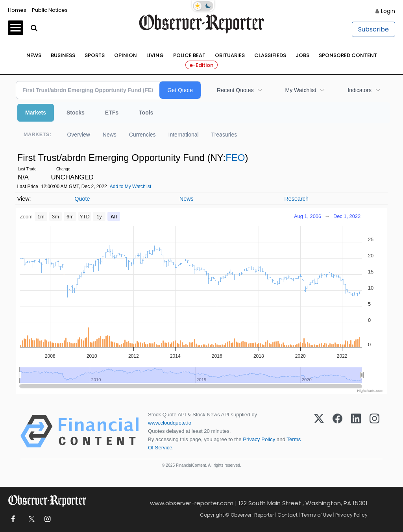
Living (155, 55)
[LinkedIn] (356, 431)
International (184, 135)
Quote (82, 199)
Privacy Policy (259, 439)
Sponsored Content (348, 55)
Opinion (126, 55)
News (34, 55)
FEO (235, 158)
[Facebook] (337, 431)
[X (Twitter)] (319, 431)
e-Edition (201, 65)
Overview (78, 135)
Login (388, 11)
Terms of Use (316, 515)
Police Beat (189, 55)
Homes (17, 10)
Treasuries (224, 135)
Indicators (360, 90)
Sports (95, 55)
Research (296, 199)
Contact (287, 515)
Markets (36, 113)
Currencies (142, 135)
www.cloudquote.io (170, 423)
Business (63, 55)
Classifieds (270, 55)
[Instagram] (374, 431)
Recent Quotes (235, 90)
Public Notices (50, 10)
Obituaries (230, 55)
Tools (146, 113)
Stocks (76, 113)
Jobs (302, 55)
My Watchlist (300, 90)
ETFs (112, 113)
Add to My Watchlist (131, 187)
